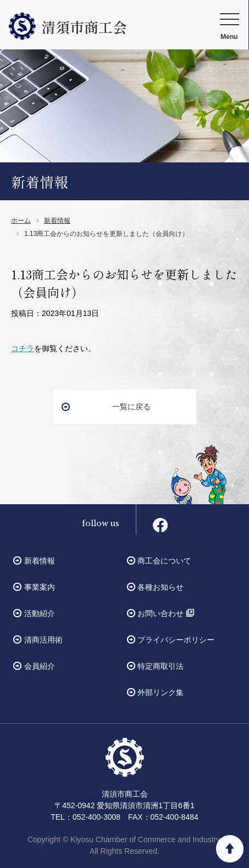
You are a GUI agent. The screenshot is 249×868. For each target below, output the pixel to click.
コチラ (23, 348)
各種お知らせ (161, 587)
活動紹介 (40, 613)
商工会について (164, 561)
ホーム (21, 221)
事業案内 (40, 587)
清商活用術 (43, 640)
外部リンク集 (161, 692)
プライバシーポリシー (176, 640)
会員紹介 (40, 666)
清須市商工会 (68, 26)
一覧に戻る (131, 407)
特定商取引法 (161, 666)
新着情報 (57, 221)
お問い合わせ (161, 613)
